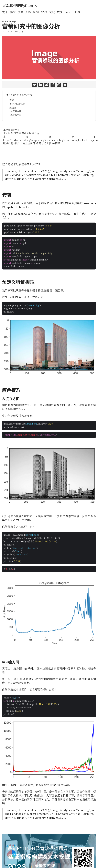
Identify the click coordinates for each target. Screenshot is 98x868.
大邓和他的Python (17, 6)
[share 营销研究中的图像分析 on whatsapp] (59, 85)
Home (5, 21)
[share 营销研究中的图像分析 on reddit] (47, 85)
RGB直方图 (16, 115)
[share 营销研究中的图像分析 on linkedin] (41, 85)
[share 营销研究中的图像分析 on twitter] (34, 85)
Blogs (13, 21)
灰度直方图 (16, 111)
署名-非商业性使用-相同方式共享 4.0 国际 (37, 143)
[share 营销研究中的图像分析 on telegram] (65, 85)
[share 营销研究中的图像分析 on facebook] (53, 85)
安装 (12, 100)
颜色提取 (14, 108)
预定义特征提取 (17, 104)
